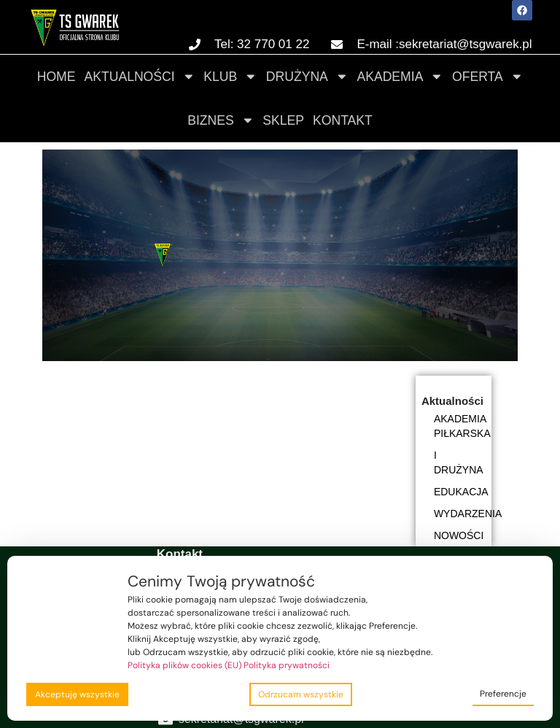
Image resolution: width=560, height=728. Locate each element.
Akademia (400, 77)
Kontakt (343, 120)
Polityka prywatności (287, 665)
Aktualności (139, 77)
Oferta (487, 77)
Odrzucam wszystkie (301, 694)
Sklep (283, 120)
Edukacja (461, 492)
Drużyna (307, 77)
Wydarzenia (463, 514)
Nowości (459, 535)
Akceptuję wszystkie (77, 694)
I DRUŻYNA (459, 462)
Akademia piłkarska (462, 426)
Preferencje (503, 694)
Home (57, 77)
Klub (230, 77)
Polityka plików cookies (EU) (184, 665)
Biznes (221, 120)
